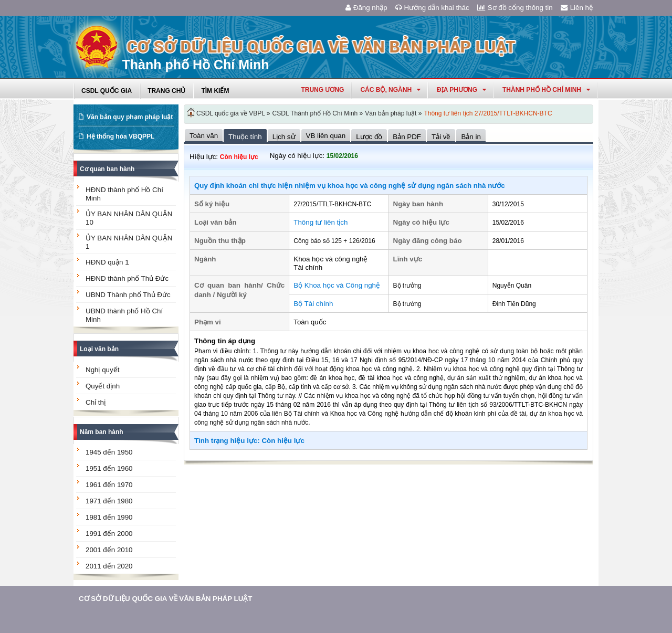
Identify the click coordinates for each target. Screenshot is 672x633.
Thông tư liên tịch (321, 222)
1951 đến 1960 (109, 468)
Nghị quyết (102, 370)
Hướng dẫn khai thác (432, 8)
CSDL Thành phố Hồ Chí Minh (315, 113)
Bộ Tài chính (313, 304)
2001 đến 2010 (109, 550)
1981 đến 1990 (109, 517)
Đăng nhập (366, 8)
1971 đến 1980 (109, 501)
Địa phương (461, 90)
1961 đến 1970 (109, 485)
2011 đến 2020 (109, 566)
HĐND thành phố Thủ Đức (127, 278)
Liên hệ (577, 8)
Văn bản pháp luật (391, 113)
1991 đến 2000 (109, 534)
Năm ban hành (102, 432)
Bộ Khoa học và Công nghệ (337, 285)
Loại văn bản (99, 349)
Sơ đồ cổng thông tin (515, 8)
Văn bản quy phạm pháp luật (130, 117)
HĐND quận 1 (107, 262)
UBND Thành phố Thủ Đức (128, 295)
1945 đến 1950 (109, 452)
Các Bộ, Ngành (390, 90)
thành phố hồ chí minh (546, 90)
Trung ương (322, 90)
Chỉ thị (96, 402)
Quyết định (103, 386)
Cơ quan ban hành (107, 169)
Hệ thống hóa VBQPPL (120, 136)
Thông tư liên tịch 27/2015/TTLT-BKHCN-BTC (488, 113)
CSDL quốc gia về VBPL (231, 113)
